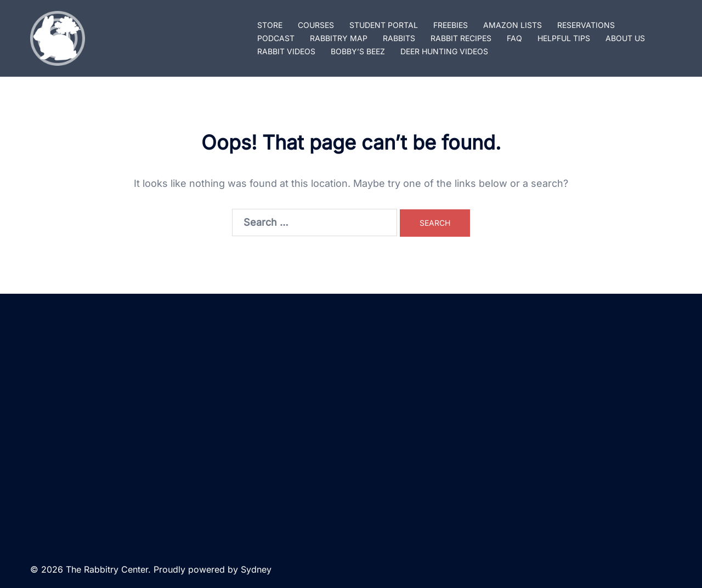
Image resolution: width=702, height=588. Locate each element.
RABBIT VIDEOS (286, 51)
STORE (270, 25)
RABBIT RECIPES (461, 38)
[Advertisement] (351, 423)
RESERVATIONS (586, 25)
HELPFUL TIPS (564, 38)
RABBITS (399, 38)
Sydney (256, 569)
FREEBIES (451, 25)
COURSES (316, 25)
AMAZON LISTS (513, 25)
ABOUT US (625, 38)
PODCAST (276, 38)
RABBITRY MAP (339, 38)
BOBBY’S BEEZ (358, 51)
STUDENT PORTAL (384, 25)
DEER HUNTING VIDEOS (444, 51)
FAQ (514, 38)
